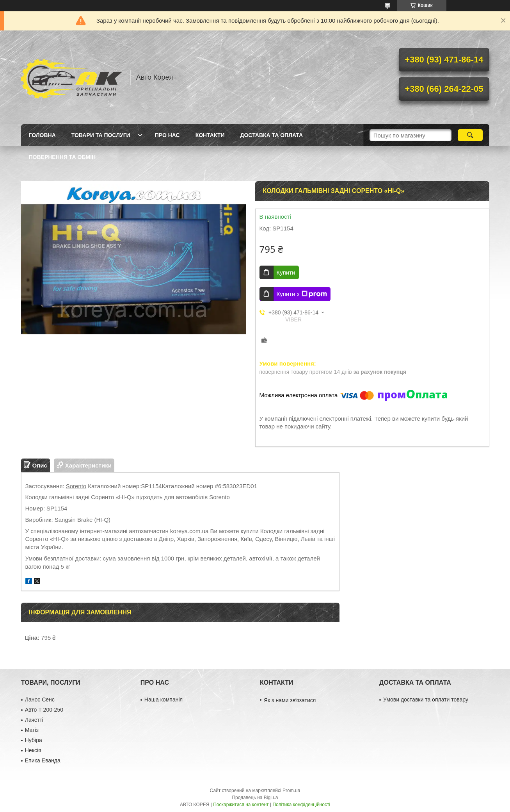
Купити (286, 272)
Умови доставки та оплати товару (426, 700)
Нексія (33, 750)
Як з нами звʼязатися (290, 700)
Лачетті (34, 720)
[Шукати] (470, 135)
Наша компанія (163, 700)
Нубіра (34, 740)
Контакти (210, 135)
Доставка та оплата (272, 135)
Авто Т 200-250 (44, 710)
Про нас (167, 135)
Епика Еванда (43, 760)
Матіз (32, 730)
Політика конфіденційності (301, 805)
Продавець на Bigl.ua (255, 798)
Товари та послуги (101, 135)
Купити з (302, 294)
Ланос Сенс (40, 700)
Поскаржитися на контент (241, 805)
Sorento (76, 486)
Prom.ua (291, 791)
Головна (42, 135)
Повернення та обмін (62, 157)
